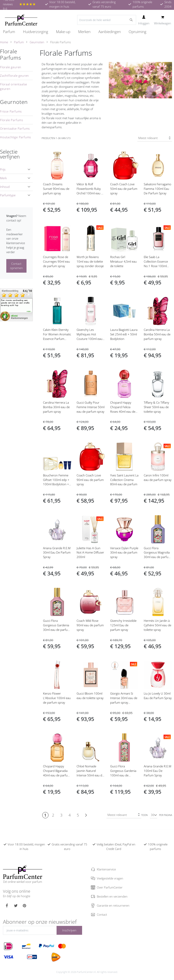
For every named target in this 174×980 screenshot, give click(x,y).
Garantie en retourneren (113, 905)
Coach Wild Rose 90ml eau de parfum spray (90, 625)
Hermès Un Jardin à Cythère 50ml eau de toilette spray (158, 625)
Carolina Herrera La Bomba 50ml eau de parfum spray (157, 334)
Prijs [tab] (3, 169)
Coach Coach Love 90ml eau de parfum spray (90, 480)
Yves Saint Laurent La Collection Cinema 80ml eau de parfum (124, 480)
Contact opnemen (16, 266)
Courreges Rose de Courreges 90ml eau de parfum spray (56, 261)
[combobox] (107, 20)
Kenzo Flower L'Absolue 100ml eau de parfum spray (57, 698)
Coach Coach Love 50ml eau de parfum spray (124, 189)
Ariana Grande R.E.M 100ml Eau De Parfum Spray (158, 771)
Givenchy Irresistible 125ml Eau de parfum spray (123, 625)
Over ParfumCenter (110, 887)
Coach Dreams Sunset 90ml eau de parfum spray (56, 189)
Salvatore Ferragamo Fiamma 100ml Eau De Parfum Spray (158, 189)
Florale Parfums (11, 54)
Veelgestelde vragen (110, 878)
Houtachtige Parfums (16, 137)
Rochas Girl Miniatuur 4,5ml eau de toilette (123, 261)
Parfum (19, 42)
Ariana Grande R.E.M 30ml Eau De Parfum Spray (57, 553)
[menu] (87, 32)
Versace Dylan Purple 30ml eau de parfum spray (124, 553)
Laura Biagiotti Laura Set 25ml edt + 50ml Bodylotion (124, 334)
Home (4, 42)
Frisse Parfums (11, 111)
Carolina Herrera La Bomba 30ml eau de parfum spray (56, 407)
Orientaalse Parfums (15, 128)
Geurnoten (37, 42)
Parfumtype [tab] (8, 195)
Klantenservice (106, 869)
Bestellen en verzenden (112, 896)
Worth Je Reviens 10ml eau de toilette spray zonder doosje (90, 261)
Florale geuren (11, 67)
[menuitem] (11, 32)
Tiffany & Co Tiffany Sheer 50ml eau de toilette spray (156, 407)
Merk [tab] (3, 178)
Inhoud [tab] (5, 187)
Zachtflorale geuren (14, 76)
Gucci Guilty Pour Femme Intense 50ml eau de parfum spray (91, 407)
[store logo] (21, 20)
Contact (102, 914)
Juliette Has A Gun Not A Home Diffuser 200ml (90, 553)
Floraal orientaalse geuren (14, 86)
